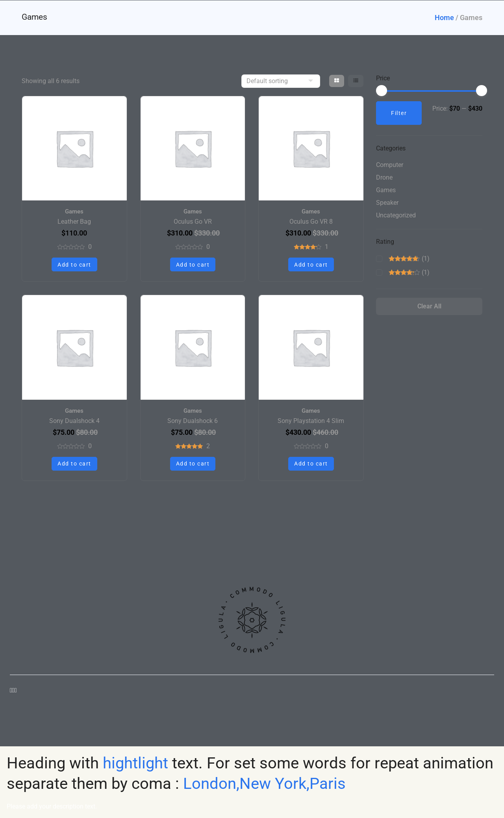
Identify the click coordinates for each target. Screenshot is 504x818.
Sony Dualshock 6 (193, 421)
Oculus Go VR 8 (311, 222)
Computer (390, 166)
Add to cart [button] (74, 265)
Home (444, 18)
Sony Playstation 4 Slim (311, 421)
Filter (399, 113)
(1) (409, 262)
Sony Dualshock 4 (74, 421)
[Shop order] (281, 81)
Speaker (387, 204)
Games (74, 211)
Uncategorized (396, 217)
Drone (384, 179)
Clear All (429, 311)
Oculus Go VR (193, 222)
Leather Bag (74, 222)
